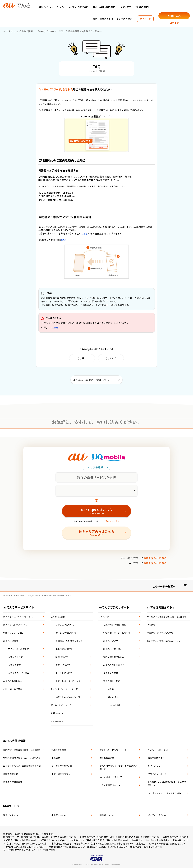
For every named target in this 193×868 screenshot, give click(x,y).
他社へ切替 (113, 697)
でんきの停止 (114, 705)
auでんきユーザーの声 (19, 673)
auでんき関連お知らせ (161, 607)
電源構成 (56, 758)
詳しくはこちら (113, 521)
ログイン (174, 23)
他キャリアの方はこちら (96, 533)
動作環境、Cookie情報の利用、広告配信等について (167, 784)
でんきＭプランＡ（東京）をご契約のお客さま (118, 768)
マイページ (145, 19)
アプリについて (63, 665)
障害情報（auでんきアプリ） (161, 633)
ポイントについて (64, 673)
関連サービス (11, 806)
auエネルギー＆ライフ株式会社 (39, 850)
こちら (85, 233)
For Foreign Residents (159, 750)
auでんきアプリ (15, 665)
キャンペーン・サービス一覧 (64, 689)
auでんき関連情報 (14, 741)
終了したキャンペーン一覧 (68, 697)
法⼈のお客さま (107, 758)
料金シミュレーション (51, 7)
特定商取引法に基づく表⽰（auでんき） (22, 758)
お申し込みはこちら (155, 558)
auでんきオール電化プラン (112, 777)
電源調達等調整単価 (13, 782)
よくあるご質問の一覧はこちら (91, 380)
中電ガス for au (59, 815)
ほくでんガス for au (157, 815)
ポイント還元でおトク (18, 649)
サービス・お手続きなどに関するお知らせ (167, 617)
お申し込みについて (65, 625)
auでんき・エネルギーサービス (18, 617)
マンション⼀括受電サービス (113, 750)
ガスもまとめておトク (61, 705)
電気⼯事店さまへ (156, 758)
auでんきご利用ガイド (114, 665)
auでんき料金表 (15, 657)
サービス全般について (66, 633)
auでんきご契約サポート (114, 607)
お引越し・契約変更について (69, 641)
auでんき (8, 31)
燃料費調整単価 (11, 774)
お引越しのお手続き (113, 649)
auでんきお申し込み (13, 681)
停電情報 (151, 625)
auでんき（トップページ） (16, 625)
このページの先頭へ (170, 586)
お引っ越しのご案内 (104, 7)
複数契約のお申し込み (114, 657)
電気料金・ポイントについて (117, 633)
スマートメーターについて (68, 681)
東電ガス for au (10, 815)
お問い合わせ (57, 713)
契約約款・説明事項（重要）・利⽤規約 (22, 750)
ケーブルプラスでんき (62, 766)
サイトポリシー (155, 766)
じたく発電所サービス (110, 785)
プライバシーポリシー (158, 774)
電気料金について (64, 649)
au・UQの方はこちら (96, 511)
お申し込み (174, 16)
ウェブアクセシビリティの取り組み (164, 793)
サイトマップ (57, 721)
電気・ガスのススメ (103, 19)
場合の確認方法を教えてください (75, 89)
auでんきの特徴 (78, 7)
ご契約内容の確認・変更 (115, 625)
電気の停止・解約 (112, 681)
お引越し (112, 689)
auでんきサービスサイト (19, 607)
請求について (62, 657)
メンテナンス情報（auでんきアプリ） (165, 641)
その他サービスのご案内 (135, 7)
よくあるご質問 (124, 19)
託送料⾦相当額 (59, 750)
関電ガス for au (107, 815)
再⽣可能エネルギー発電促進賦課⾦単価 (22, 766)
